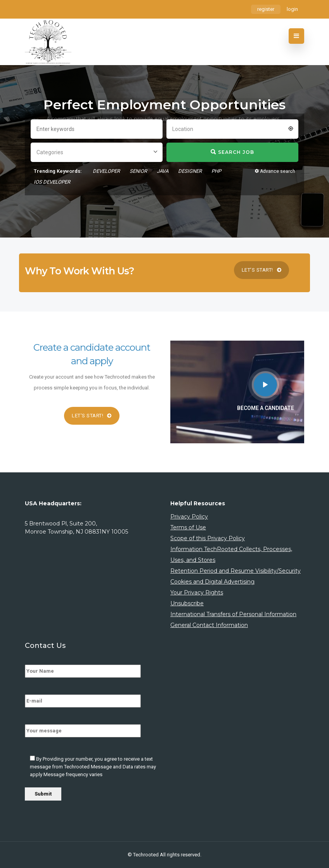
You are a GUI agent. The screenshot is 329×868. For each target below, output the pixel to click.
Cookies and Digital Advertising (212, 582)
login (292, 9)
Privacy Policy (189, 517)
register (266, 9)
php (216, 171)
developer (106, 171)
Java (163, 171)
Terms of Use (188, 527)
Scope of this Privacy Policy (208, 538)
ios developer (52, 182)
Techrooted (146, 855)
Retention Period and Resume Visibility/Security (235, 571)
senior (138, 171)
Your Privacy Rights (197, 592)
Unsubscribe (187, 603)
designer (190, 171)
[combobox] (232, 128)
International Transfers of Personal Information (233, 614)
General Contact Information (209, 625)
